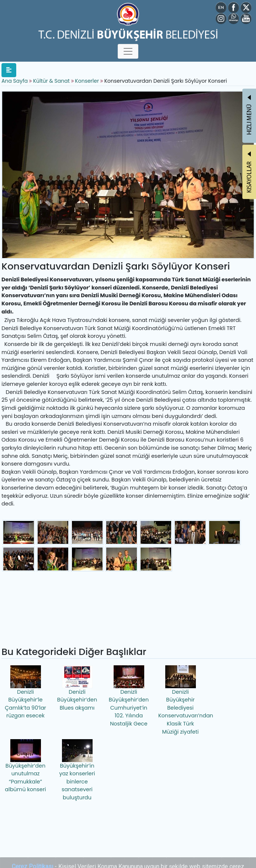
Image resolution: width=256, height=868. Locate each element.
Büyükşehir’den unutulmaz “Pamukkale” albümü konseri (25, 766)
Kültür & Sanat (52, 81)
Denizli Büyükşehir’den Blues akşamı (77, 688)
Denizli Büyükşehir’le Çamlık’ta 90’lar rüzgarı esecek (25, 692)
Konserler (87, 81)
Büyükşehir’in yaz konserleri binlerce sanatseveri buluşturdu (77, 770)
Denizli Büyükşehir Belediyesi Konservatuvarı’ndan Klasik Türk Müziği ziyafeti (181, 700)
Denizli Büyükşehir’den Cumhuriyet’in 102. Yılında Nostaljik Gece (129, 696)
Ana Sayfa (15, 81)
